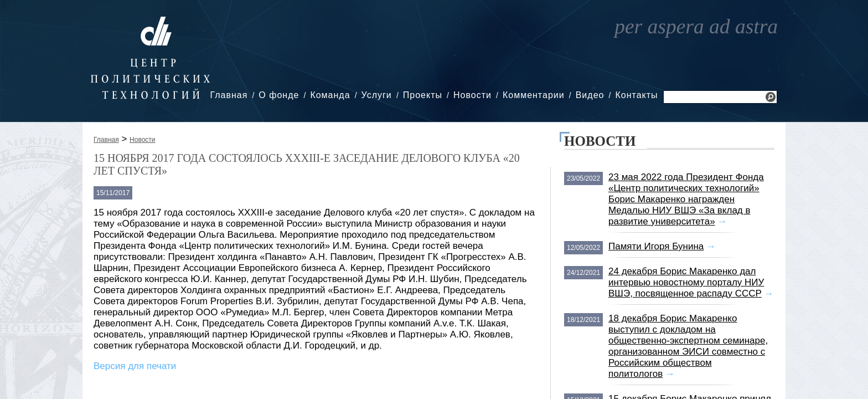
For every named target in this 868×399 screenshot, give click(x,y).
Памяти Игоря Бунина (656, 246)
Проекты (423, 95)
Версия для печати (135, 366)
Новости (472, 95)
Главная (229, 95)
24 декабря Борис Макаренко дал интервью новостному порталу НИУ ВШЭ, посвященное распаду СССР (686, 282)
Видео (590, 95)
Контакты (636, 95)
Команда (330, 95)
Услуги (377, 95)
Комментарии (534, 95)
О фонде (279, 95)
